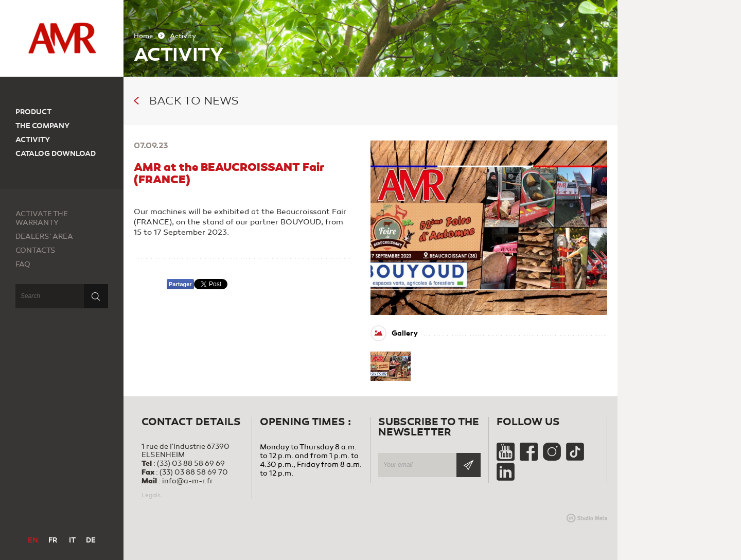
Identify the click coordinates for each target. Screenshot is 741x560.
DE (91, 540)
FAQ (23, 264)
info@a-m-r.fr (188, 481)
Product (33, 112)
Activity (33, 140)
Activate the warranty (42, 218)
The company (42, 126)
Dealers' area (44, 237)
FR (53, 540)
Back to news (186, 101)
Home (143, 36)
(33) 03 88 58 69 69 (191, 463)
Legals (151, 495)
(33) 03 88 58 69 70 (194, 472)
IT (72, 540)
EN (33, 540)
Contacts (36, 250)
